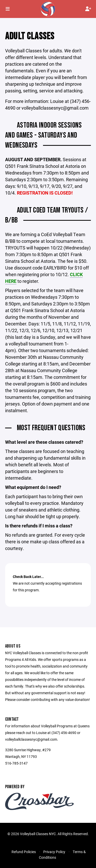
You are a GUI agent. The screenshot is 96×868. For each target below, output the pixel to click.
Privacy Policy (54, 852)
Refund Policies (24, 852)
